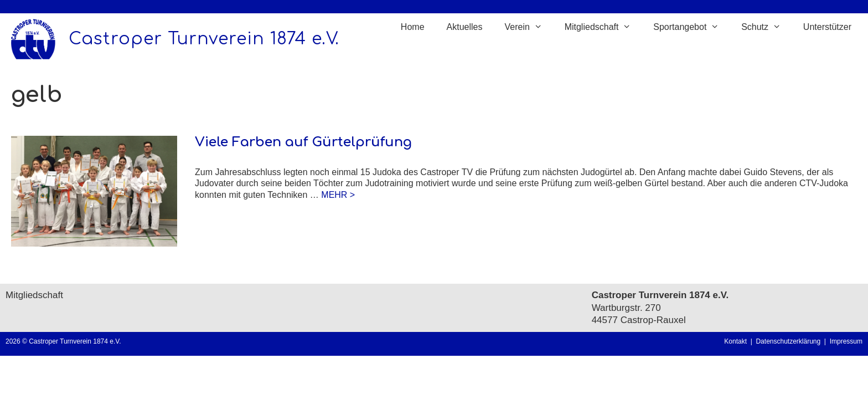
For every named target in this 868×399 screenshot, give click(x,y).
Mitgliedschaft (604, 27)
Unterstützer (827, 27)
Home (413, 27)
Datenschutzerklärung (790, 341)
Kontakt (735, 341)
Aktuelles (465, 27)
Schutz (767, 27)
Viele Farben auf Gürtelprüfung (303, 142)
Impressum (846, 341)
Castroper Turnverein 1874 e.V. (204, 39)
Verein (529, 27)
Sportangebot (692, 27)
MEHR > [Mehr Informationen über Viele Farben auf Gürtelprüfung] (338, 195)
